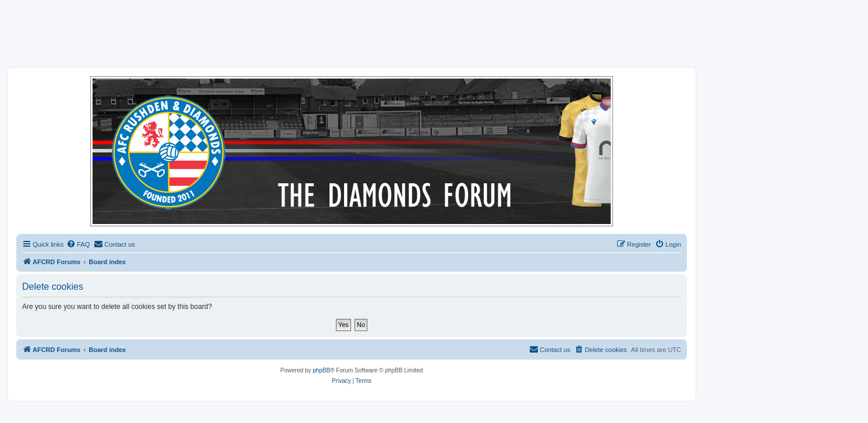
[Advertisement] (434, 33)
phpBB (321, 370)
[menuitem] (78, 244)
